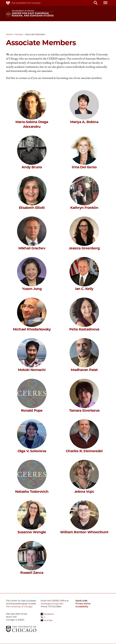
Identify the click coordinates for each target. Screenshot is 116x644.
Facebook (49, 614)
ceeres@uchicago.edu (52, 604)
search (96, 3)
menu (105, 3)
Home (9, 34)
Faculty (19, 34)
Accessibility (82, 607)
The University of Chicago (26, 3)
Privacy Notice (83, 604)
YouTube (48, 620)
